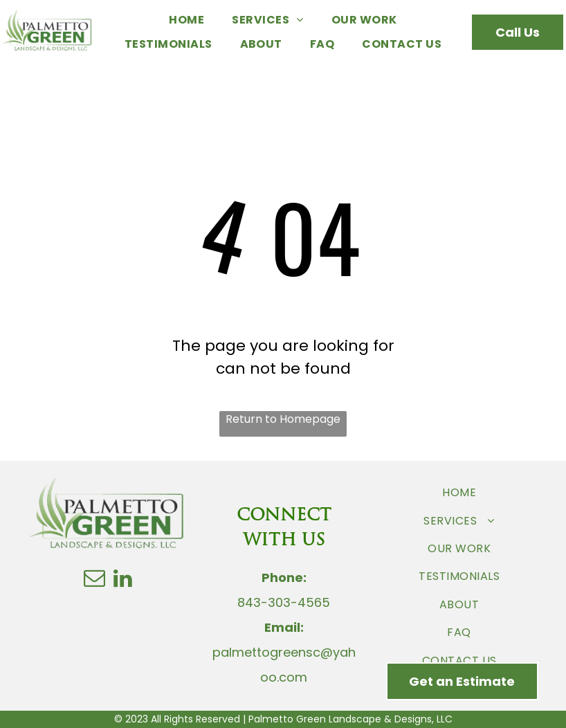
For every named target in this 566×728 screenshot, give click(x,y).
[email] (95, 580)
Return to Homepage (283, 419)
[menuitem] (186, 20)
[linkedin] (123, 580)
